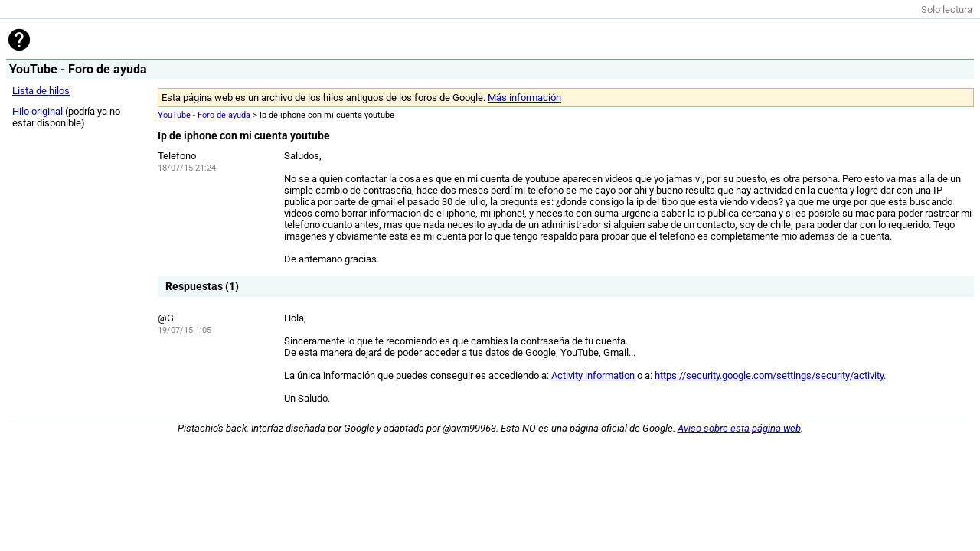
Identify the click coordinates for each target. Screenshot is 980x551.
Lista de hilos (41, 91)
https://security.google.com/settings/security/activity (769, 375)
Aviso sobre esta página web (739, 428)
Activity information (593, 375)
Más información (524, 98)
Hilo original (38, 111)
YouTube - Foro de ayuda (204, 115)
